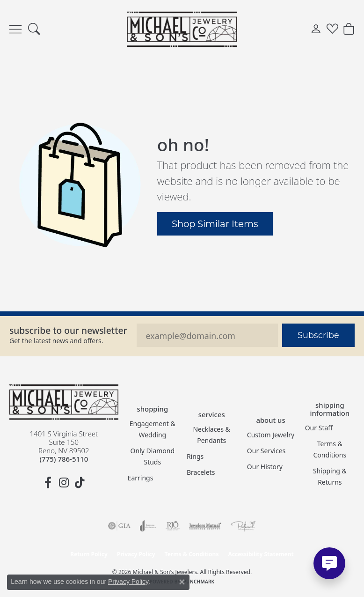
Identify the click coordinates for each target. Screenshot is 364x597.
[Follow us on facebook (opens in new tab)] (48, 483)
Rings (195, 456)
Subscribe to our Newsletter (68, 330)
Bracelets (201, 472)
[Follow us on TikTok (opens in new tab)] (80, 483)
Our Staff (319, 428)
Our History (265, 467)
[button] (34, 29)
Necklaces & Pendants (211, 435)
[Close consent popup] (182, 582)
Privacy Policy (136, 554)
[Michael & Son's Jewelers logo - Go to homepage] (182, 29)
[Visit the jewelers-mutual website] (205, 526)
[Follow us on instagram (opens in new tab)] (64, 483)
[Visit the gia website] (119, 526)
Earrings (141, 478)
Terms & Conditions (330, 449)
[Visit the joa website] (148, 526)
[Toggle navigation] (15, 29)
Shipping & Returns (330, 476)
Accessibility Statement (261, 554)
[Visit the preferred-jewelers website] (243, 526)
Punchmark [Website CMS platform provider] (199, 582)
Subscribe (318, 335)
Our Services (266, 451)
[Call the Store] (64, 459)
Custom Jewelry (271, 435)
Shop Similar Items (215, 223)
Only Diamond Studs (153, 456)
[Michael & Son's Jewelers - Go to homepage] (64, 402)
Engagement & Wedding (153, 429)
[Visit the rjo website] (173, 526)
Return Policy (89, 554)
